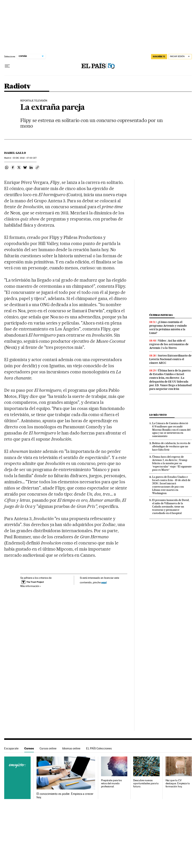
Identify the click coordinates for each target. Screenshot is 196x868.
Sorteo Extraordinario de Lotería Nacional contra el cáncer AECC (170, 359)
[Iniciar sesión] (180, 57)
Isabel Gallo (15, 153)
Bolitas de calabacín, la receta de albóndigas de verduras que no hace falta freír (171, 446)
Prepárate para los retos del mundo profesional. (111, 783)
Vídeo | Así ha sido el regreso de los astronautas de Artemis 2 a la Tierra (169, 344)
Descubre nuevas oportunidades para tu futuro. (146, 783)
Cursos (29, 748)
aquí (104, 582)
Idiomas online (71, 748)
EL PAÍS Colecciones (99, 748)
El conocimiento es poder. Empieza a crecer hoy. (65, 796)
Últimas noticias (161, 315)
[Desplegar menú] (7, 66)
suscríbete (159, 57)
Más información (31, 586)
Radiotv (17, 86)
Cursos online (48, 748)
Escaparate (11, 748)
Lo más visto (158, 415)
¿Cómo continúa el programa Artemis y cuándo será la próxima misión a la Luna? (168, 327)
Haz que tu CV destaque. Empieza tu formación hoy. (178, 783)
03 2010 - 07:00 (25, 158)
